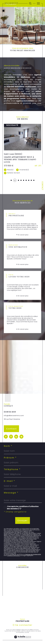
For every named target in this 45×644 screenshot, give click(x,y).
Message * (11, 487)
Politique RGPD (20, 627)
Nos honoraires (16, 626)
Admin (33, 626)
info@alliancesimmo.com (14, 410)
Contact (42, 186)
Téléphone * (12, 464)
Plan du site (8, 626)
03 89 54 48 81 (10, 407)
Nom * (8, 441)
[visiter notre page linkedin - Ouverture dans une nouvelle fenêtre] (16, 432)
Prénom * (10, 452)
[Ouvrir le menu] (38, 3)
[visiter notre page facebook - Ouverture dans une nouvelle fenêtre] (6, 432)
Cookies (27, 627)
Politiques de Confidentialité (33, 549)
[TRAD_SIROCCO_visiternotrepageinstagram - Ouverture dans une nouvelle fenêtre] (11, 432)
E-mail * (9, 476)
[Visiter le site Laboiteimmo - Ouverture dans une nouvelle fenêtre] (22, 634)
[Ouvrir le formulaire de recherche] (30, 3)
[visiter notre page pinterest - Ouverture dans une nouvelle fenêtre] (21, 432)
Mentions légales (26, 626)
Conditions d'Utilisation (14, 550)
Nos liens (38, 626)
